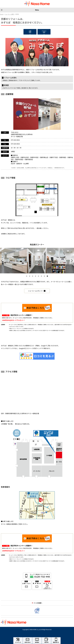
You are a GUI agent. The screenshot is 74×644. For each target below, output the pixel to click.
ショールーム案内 (9, 14)
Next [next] (72, 261)
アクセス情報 (44, 32)
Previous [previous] (2, 261)
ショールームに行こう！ (36, 291)
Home (2, 14)
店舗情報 (30, 32)
